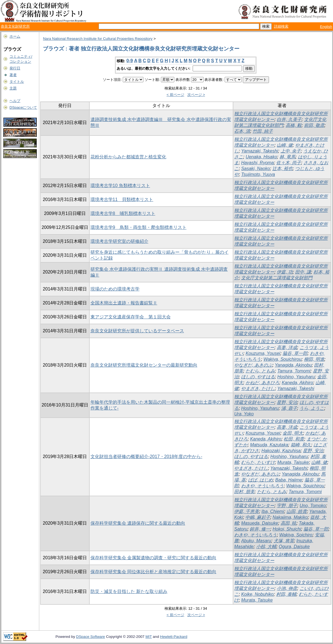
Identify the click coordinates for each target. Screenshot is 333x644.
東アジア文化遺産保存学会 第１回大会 (131, 317)
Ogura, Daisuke (294, 547)
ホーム (15, 36)
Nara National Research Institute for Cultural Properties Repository (98, 39)
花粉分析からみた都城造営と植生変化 (128, 157)
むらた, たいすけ (258, 462)
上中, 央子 (291, 151)
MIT (149, 637)
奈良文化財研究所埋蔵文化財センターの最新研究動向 (144, 365)
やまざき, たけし (258, 388)
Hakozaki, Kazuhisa (281, 451)
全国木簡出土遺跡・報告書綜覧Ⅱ (124, 303)
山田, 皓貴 (297, 511)
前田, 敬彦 (314, 125)
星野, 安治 (287, 402)
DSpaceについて (23, 107)
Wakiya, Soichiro (296, 535)
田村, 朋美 (244, 492)
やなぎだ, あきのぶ (253, 365)
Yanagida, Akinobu (293, 365)
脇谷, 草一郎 (295, 353)
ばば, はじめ (260, 480)
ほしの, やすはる (258, 377)
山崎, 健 (285, 145)
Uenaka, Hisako (261, 157)
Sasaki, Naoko (255, 169)
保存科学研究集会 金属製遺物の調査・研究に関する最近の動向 (153, 558)
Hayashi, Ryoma (257, 163)
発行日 (15, 68)
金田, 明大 (293, 433)
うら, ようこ (312, 408)
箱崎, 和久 (301, 445)
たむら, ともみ (260, 371)
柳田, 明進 (314, 359)
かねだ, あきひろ (262, 383)
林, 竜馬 (287, 157)
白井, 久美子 (289, 119)
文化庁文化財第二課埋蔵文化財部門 (277, 278)
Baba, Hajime (289, 480)
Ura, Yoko (244, 414)
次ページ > (196, 95)
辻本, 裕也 (282, 169)
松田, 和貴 (294, 439)
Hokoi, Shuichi (287, 529)
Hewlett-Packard (174, 637)
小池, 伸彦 (287, 588)
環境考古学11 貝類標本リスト (122, 199)
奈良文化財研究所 (15, 26)
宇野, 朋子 (287, 506)
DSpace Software (90, 637)
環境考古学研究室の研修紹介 (119, 241)
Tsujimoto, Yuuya (258, 174)
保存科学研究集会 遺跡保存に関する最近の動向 (138, 523)
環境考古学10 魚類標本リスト (120, 186)
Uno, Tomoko (313, 506)
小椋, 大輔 (266, 547)
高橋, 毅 (294, 125)
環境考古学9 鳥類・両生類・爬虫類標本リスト (139, 227)
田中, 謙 (303, 272)
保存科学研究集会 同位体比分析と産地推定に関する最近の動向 (153, 572)
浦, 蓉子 (289, 408)
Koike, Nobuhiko (257, 594)
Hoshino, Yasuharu (296, 377)
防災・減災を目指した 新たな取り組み (129, 591)
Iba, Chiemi (273, 511)
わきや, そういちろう (262, 486)
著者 (13, 75)
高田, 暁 (289, 523)
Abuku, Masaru (256, 541)
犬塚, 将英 (284, 541)
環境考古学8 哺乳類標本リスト (123, 213)
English (326, 27)
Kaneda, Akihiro (297, 383)
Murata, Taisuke (293, 462)
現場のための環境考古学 (115, 289)
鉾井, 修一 (260, 529)
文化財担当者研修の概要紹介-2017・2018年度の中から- (146, 457)
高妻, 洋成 (287, 348)
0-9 (130, 61)
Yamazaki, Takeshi (260, 151)
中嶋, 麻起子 (258, 517)
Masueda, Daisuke (260, 523)
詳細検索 (281, 26)
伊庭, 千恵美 (247, 511)
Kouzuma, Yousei (263, 353)
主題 (13, 88)
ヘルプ (15, 101)
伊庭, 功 (285, 272)
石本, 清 (242, 131)
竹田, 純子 (263, 131)
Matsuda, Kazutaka (269, 445)
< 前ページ (175, 95)
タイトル (17, 82)
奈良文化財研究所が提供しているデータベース (137, 331)
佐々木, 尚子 (289, 163)
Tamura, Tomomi (294, 371)
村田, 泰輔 (286, 594)
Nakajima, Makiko (290, 517)
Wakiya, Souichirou (282, 359)
